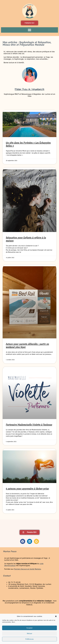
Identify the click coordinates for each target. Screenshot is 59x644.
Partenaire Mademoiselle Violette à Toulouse (29, 425)
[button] (56, 616)
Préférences (29, 639)
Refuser (30, 634)
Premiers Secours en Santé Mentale (27, 569)
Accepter (29, 628)
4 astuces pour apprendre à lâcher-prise (27, 489)
